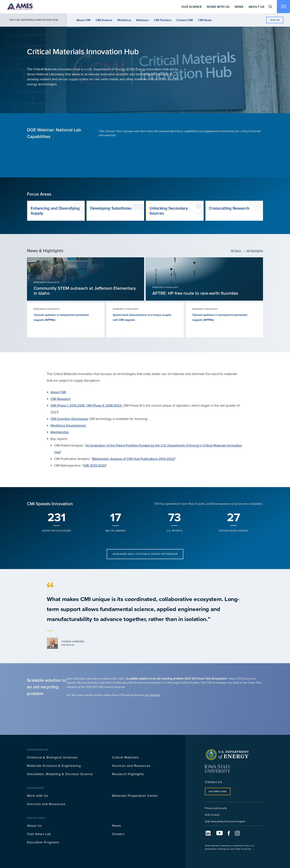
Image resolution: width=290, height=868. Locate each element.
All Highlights (255, 251)
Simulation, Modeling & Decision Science (60, 774)
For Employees (218, 791)
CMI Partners (163, 20)
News (239, 7)
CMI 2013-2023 (95, 465)
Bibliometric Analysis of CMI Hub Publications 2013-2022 (134, 459)
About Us (256, 7)
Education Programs (43, 842)
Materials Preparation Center (135, 796)
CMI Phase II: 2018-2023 (104, 405)
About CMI (84, 20)
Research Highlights (128, 774)
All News (236, 251)
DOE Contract (212, 815)
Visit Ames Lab (39, 834)
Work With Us (218, 7)
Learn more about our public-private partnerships (145, 554)
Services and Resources (131, 766)
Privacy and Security (216, 808)
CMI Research (60, 399)
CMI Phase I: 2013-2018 (67, 405)
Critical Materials (125, 757)
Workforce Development (68, 425)
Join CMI (275, 20)
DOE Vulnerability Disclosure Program (225, 821)
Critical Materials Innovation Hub (34, 20)
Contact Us (214, 782)
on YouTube (153, 695)
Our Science (191, 7)
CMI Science (104, 20)
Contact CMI (185, 20)
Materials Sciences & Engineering (54, 766)
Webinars (143, 20)
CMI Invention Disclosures (69, 419)
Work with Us (38, 796)
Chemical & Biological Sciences (52, 757)
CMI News (205, 20)
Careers (118, 834)
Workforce (124, 20)
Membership (60, 432)
